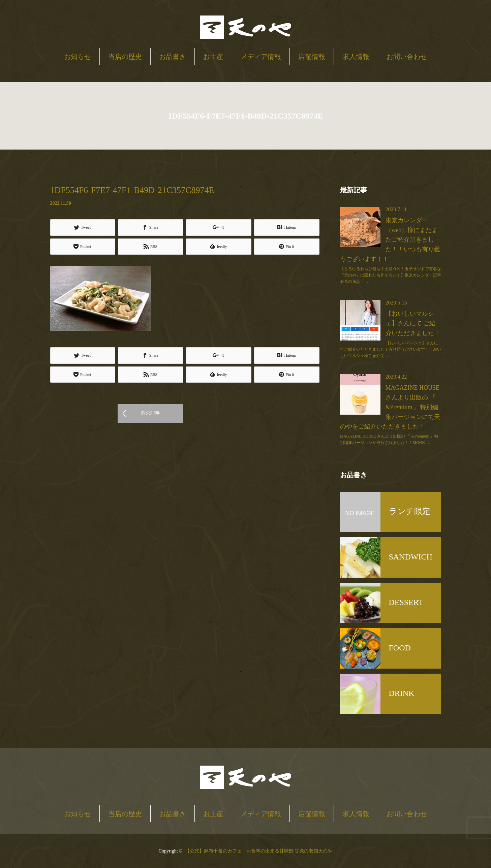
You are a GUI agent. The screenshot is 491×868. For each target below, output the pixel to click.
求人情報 (356, 57)
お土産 (213, 57)
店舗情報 (312, 57)
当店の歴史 (125, 57)
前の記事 (150, 413)
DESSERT (406, 602)
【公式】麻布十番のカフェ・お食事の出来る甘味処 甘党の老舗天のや (259, 851)
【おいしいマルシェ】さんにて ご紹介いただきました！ (413, 323)
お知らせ (78, 57)
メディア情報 (261, 57)
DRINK (402, 693)
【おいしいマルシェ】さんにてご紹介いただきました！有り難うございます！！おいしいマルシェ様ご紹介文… (391, 349)
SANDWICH (411, 557)
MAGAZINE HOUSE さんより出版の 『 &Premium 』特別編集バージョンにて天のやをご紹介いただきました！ (390, 407)
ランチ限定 (410, 511)
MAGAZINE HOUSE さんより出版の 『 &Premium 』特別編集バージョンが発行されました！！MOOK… (389, 439)
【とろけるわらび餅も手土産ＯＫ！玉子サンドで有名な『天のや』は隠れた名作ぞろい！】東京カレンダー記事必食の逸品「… (391, 275)
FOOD (400, 648)
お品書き (173, 57)
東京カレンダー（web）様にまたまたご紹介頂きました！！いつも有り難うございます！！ (390, 240)
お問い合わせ (407, 57)
